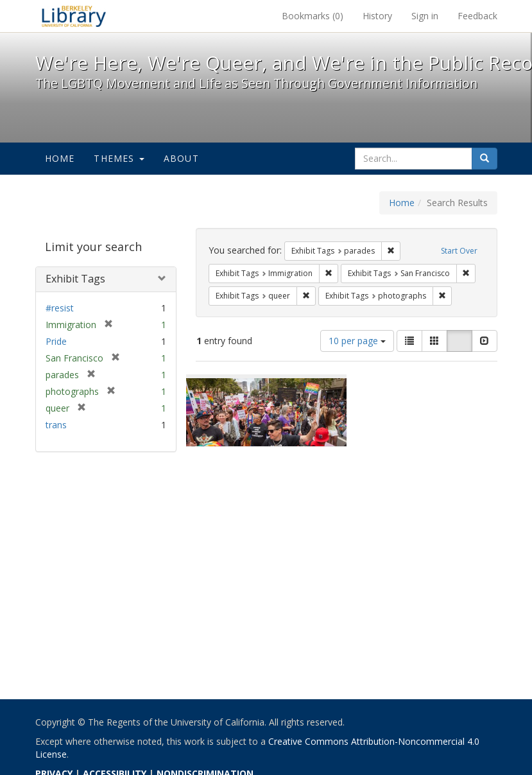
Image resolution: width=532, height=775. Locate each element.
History (377, 16)
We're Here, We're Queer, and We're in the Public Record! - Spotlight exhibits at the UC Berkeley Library (74, 16)
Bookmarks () (313, 16)
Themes (119, 158)
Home (60, 158)
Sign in (425, 16)
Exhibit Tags (75, 279)
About (181, 158)
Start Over (459, 251)
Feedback (477, 16)
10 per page (357, 341)
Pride (56, 341)
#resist (60, 308)
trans (56, 425)
